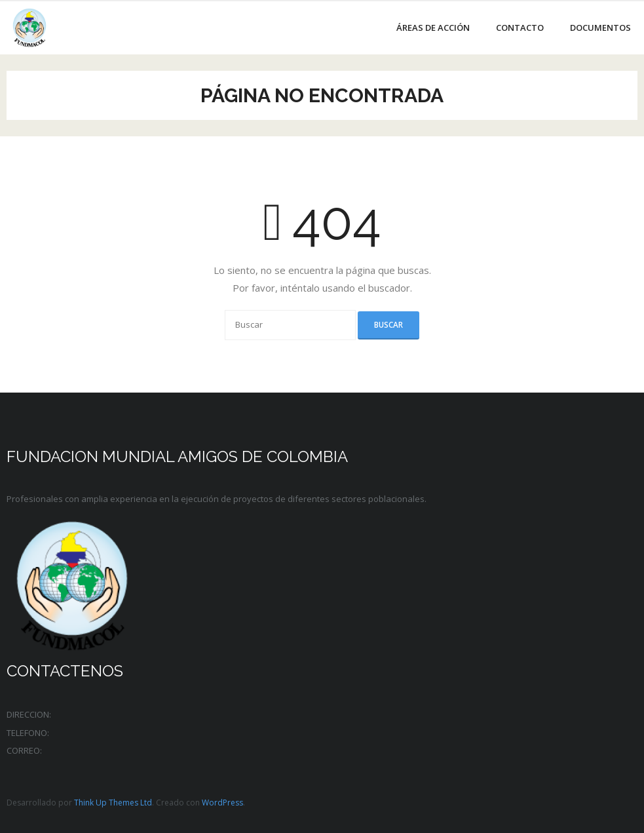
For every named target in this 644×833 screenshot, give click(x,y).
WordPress (222, 803)
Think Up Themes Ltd (113, 803)
